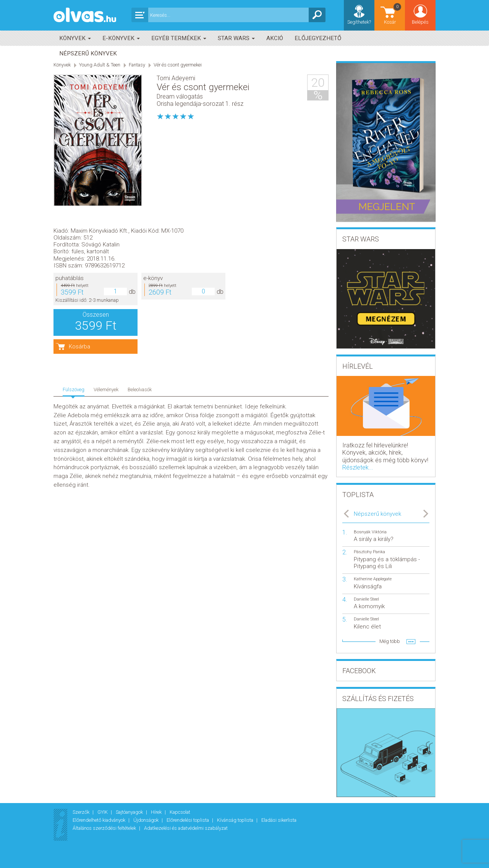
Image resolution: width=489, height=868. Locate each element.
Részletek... (358, 467)
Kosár (393, 14)
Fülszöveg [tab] (74, 274)
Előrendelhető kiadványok (100, 820)
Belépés (420, 22)
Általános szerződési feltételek (105, 828)
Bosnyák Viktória (370, 532)
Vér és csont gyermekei (178, 65)
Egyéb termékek (179, 38)
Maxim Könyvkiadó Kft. (203, 130)
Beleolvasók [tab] (140, 274)
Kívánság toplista (236, 820)
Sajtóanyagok (130, 812)
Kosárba (183, 246)
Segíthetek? (359, 22)
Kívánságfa (368, 586)
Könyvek (75, 38)
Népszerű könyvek (88, 53)
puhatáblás (173, 178)
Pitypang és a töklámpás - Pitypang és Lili (387, 563)
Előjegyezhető (318, 38)
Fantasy (137, 65)
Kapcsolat (180, 812)
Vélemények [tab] (106, 274)
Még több (390, 641)
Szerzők (82, 812)
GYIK (103, 812)
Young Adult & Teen (100, 65)
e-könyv (256, 178)
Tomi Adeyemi (176, 78)
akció (275, 38)
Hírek (157, 812)
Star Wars (236, 38)
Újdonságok (147, 820)
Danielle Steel (366, 599)
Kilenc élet (367, 627)
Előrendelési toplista (188, 820)
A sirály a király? (374, 539)
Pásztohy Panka (369, 552)
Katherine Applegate (373, 579)
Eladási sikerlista (279, 820)
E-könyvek (121, 38)
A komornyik (369, 606)
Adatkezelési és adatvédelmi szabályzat (186, 828)
